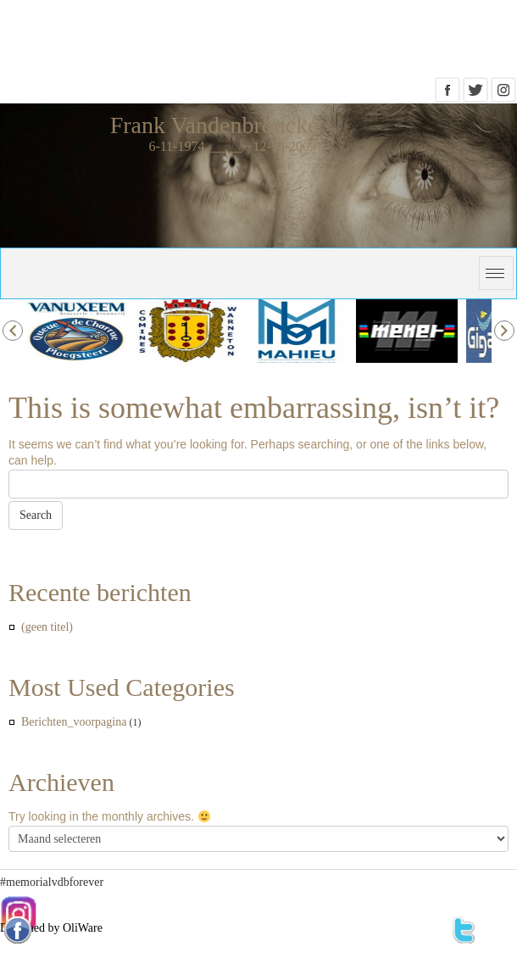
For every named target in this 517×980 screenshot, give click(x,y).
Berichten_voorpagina (74, 722)
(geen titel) (47, 627)
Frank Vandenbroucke (214, 125)
